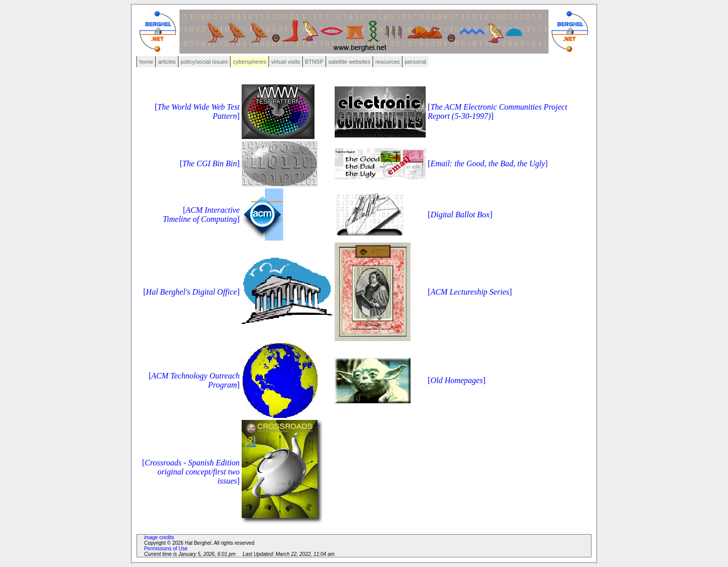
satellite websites (350, 62)
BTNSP (314, 62)
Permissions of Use (166, 549)
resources (388, 62)
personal (416, 62)
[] (210, 163)
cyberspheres (250, 62)
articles (167, 62)
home (146, 62)
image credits (159, 537)
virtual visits (285, 62)
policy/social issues (204, 62)
